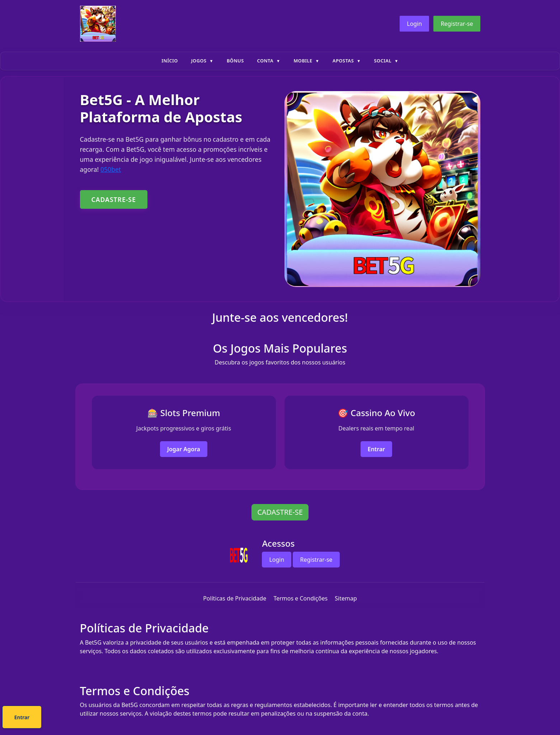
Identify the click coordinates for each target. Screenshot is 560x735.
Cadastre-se (258, 718)
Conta (265, 61)
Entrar (377, 449)
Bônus (235, 61)
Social (383, 61)
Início (170, 61)
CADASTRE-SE (114, 199)
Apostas (343, 61)
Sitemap (346, 598)
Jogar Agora (184, 449)
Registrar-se (457, 24)
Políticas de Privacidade (235, 598)
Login (414, 24)
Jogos (199, 61)
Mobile (303, 61)
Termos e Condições (300, 598)
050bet (111, 169)
